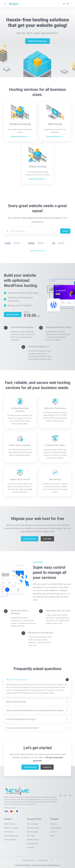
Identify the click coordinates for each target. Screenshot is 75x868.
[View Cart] (64, 4)
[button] (37, 686)
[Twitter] (65, 795)
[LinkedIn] (70, 795)
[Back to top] (52, 860)
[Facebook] (60, 795)
